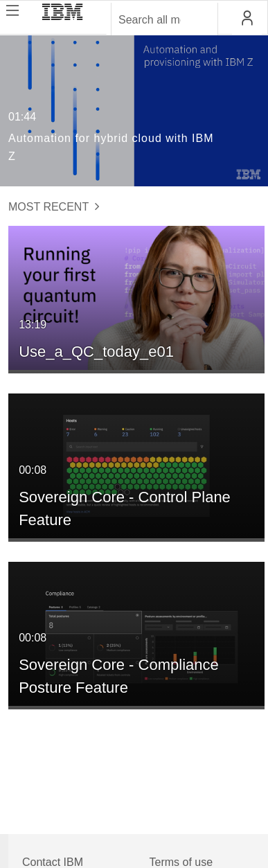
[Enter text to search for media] (150, 20)
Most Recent (54, 207)
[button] (247, 18)
